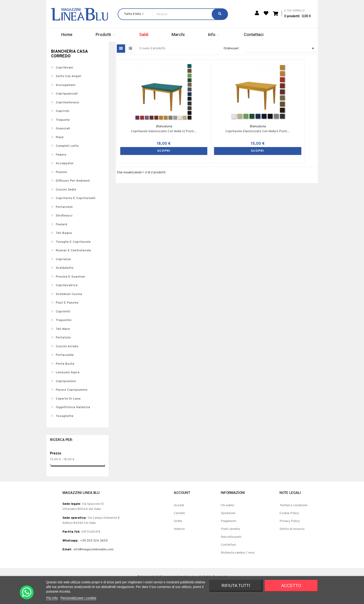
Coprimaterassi (67, 121)
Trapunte (63, 138)
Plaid (60, 156)
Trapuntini (64, 338)
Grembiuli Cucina (69, 312)
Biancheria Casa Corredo (69, 72)
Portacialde (65, 373)
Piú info (52, 598)
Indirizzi (179, 547)
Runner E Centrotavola (73, 269)
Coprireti (63, 129)
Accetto (291, 586)
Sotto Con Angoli (68, 94)
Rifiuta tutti (236, 586)
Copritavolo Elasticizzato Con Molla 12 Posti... (142, 137)
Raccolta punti (231, 555)
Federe (61, 173)
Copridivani (64, 86)
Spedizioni (228, 532)
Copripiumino (66, 399)
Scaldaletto (65, 286)
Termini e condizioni (293, 524)
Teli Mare (63, 347)
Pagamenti (229, 540)
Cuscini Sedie (66, 208)
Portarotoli (64, 225)
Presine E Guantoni (70, 295)
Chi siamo (227, 524)
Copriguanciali (67, 112)
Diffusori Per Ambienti (73, 199)
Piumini (61, 190)
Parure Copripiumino (71, 408)
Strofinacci (64, 234)
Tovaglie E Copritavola (73, 260)
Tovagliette (65, 434)
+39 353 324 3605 (94, 559)
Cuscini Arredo (67, 365)
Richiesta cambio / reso (238, 571)
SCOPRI (142, 154)
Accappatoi (65, 182)
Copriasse (63, 277)
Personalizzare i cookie (78, 598)
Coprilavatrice (67, 304)
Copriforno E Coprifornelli (76, 216)
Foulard (61, 243)
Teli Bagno (64, 251)
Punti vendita (230, 547)
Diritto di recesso (292, 547)
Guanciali (63, 147)
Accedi (179, 524)
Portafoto (63, 356)
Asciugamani (66, 103)
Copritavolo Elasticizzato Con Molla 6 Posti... (192, 137)
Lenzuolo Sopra (68, 391)
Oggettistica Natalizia (73, 425)
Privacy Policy (290, 540)
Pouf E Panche (67, 321)
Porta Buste (65, 382)
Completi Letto (67, 164)
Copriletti (63, 330)
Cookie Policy (289, 532)
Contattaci (228, 563)
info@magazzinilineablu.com (94, 568)
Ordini (178, 540)
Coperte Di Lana (68, 417)
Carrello (179, 532)
